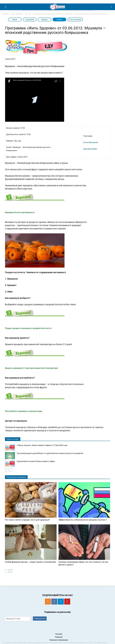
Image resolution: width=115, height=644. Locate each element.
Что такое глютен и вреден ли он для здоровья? (27, 520)
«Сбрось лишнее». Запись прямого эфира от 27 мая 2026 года (42, 445)
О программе (30, 20)
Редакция (59, 637)
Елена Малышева (91, 142)
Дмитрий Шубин (90, 149)
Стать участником (75, 20)
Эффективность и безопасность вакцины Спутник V (83, 520)
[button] (112, 7)
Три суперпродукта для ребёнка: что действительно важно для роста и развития (50, 453)
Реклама (59, 634)
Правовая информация (59, 640)
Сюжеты (59, 20)
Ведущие (45, 20)
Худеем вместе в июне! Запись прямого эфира (36, 461)
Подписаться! (40, 618)
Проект (15, 20)
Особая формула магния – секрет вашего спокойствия (30, 562)
